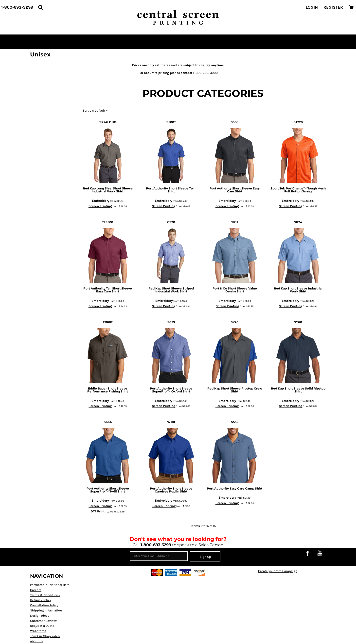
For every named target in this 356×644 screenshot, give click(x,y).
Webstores (38, 631)
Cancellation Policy (44, 605)
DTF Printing (100, 511)
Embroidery (101, 201)
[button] (40, 7)
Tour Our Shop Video (45, 636)
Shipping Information (46, 610)
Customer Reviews (44, 621)
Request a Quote (42, 626)
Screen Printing (100, 206)
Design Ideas (40, 616)
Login (312, 7)
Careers (36, 590)
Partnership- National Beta (50, 585)
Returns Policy (41, 600)
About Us (37, 641)
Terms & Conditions (45, 595)
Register (333, 7)
